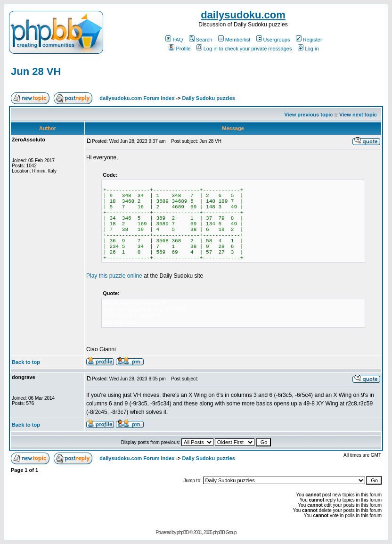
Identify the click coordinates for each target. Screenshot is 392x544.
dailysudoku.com (243, 15)
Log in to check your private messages (244, 49)
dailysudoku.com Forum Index (137, 98)
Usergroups (273, 40)
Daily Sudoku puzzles (208, 98)
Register (309, 40)
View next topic (358, 115)
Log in (308, 49)
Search (201, 40)
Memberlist (234, 40)
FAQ (174, 40)
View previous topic (308, 115)
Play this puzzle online (114, 276)
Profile (180, 49)
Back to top (26, 362)
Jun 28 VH (36, 71)
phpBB (183, 532)
